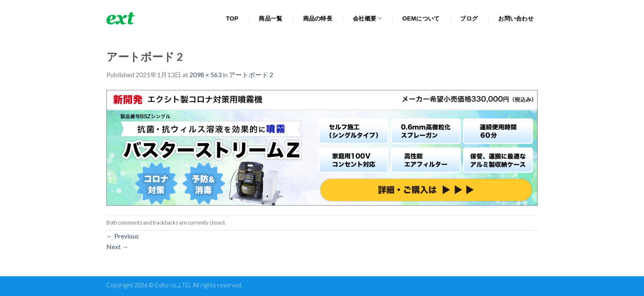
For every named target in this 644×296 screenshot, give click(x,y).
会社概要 (367, 18)
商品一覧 (270, 18)
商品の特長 (318, 18)
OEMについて (421, 18)
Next (117, 247)
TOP (232, 18)
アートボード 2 (251, 75)
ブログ (469, 18)
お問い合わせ (516, 18)
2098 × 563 (205, 75)
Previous (123, 236)
